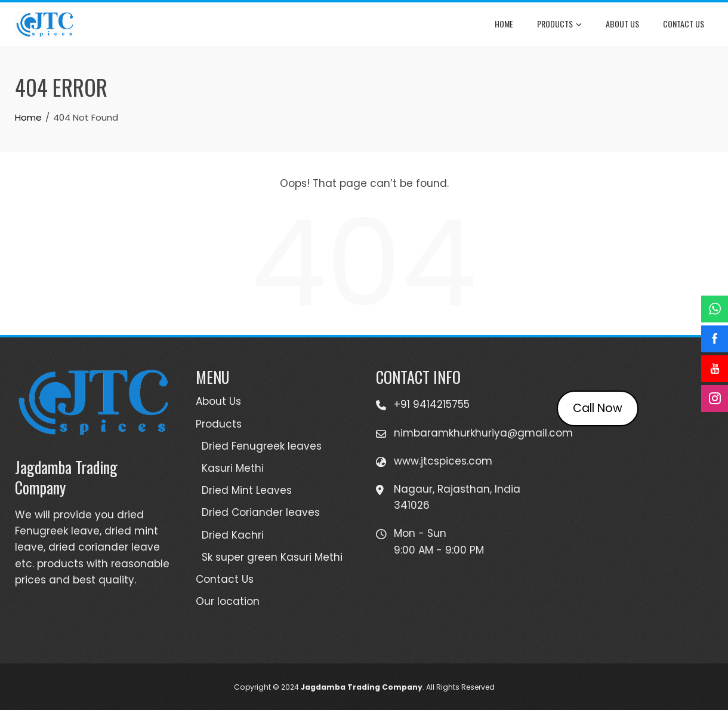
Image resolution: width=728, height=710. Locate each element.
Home (504, 24)
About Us (622, 24)
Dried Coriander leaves (261, 512)
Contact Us (684, 24)
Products (559, 24)
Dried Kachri (233, 535)
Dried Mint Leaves (247, 490)
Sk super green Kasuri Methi (272, 557)
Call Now (598, 408)
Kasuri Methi (233, 468)
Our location (228, 601)
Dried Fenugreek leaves (262, 446)
